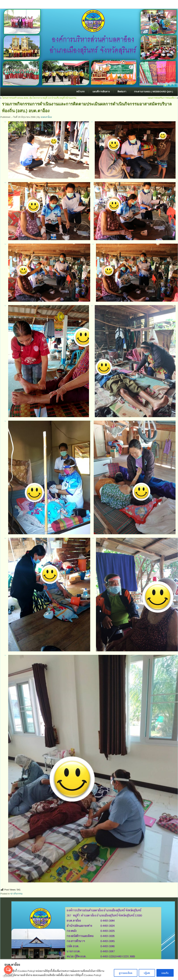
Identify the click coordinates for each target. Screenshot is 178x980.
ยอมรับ (165, 973)
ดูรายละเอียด (126, 973)
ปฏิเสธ (147, 973)
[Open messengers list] (8, 970)
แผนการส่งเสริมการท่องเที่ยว (162, 98)
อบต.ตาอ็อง (46, 117)
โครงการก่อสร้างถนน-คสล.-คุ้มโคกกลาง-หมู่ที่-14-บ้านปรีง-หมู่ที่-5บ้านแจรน (39, 98)
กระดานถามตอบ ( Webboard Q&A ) (153, 92)
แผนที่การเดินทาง (101, 92)
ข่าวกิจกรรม (17, 894)
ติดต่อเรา (122, 92)
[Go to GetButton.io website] (8, 976)
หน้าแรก (80, 92)
